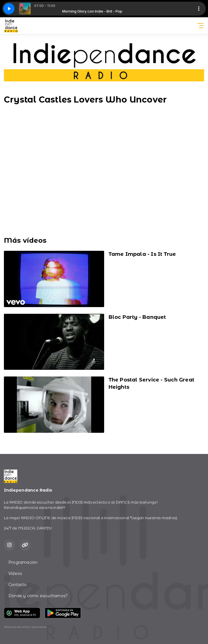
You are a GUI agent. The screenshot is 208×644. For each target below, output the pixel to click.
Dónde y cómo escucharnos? (38, 596)
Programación (23, 562)
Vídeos (15, 573)
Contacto (18, 585)
